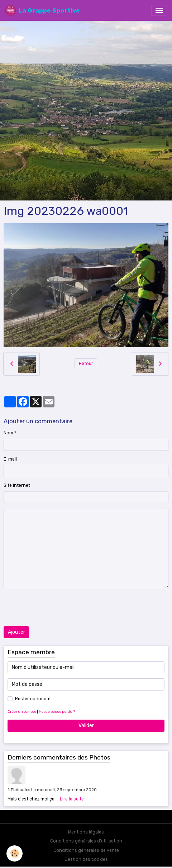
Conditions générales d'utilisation (86, 841)
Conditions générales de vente (86, 850)
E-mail (10, 459)
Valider (86, 726)
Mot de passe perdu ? (57, 712)
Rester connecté (33, 699)
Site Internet (17, 485)
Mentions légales (86, 832)
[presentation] (58, 607)
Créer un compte (22, 712)
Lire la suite (72, 799)
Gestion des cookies (86, 859)
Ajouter (16, 632)
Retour (86, 364)
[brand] (42, 10)
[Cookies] (15, 853)
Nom (8, 433)
